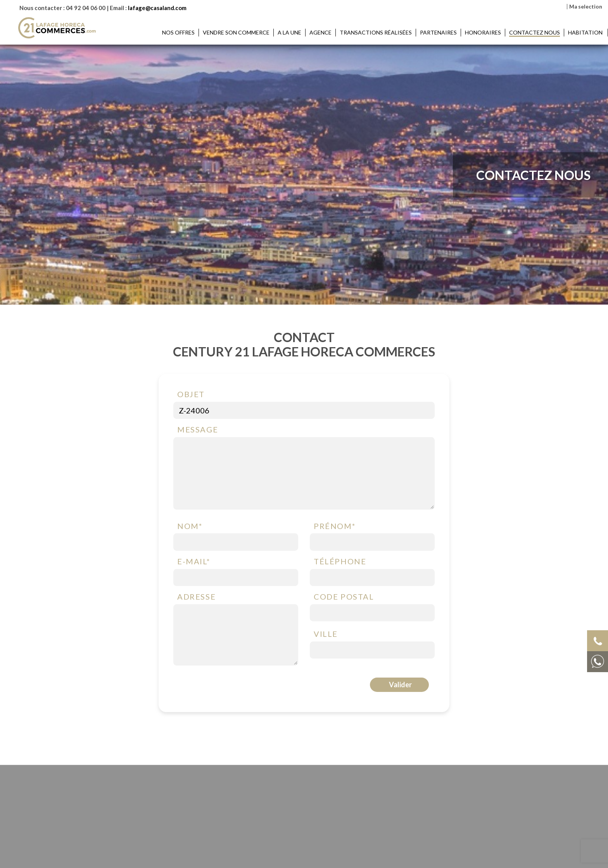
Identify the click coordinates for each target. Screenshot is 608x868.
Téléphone (340, 562)
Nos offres (178, 32)
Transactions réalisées (376, 32)
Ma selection (586, 7)
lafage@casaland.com (157, 8)
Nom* (190, 526)
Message (198, 430)
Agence (320, 32)
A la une (289, 32)
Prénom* (335, 526)
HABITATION (586, 32)
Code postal (344, 597)
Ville (326, 634)
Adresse (196, 597)
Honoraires (483, 32)
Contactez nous (535, 32)
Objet (191, 394)
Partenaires (438, 32)
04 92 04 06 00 (86, 8)
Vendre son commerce (236, 32)
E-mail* (194, 562)
